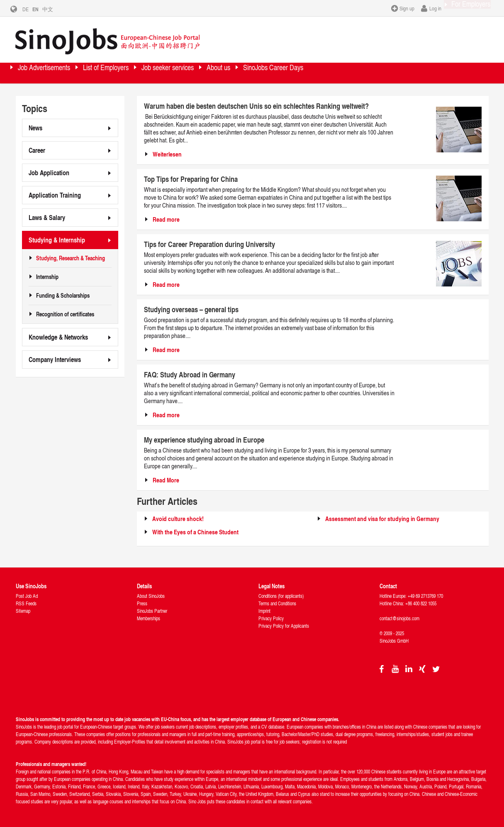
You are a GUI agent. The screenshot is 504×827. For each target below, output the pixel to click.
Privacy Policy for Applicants (284, 625)
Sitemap (23, 610)
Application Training (55, 195)
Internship (47, 276)
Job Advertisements (56, 72)
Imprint (264, 610)
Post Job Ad (27, 596)
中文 (54, 9)
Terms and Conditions (277, 603)
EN (42, 9)
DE (32, 9)
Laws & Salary (47, 217)
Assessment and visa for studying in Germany (382, 518)
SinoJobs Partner (152, 610)
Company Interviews (55, 359)
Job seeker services (224, 72)
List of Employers (140, 72)
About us (293, 72)
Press (142, 603)
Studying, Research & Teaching (71, 258)
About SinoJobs (151, 596)
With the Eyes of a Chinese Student (195, 532)
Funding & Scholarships (63, 295)
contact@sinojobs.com (399, 618)
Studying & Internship (57, 239)
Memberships (149, 618)
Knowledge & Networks (58, 336)
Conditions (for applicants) (281, 596)
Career (37, 150)
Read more (166, 219)
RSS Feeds (26, 603)
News (35, 127)
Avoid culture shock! (178, 518)
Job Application (49, 172)
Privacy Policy (271, 618)
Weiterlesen (167, 154)
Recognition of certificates (65, 314)
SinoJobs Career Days (367, 72)
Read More (166, 480)
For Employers (463, 8)
